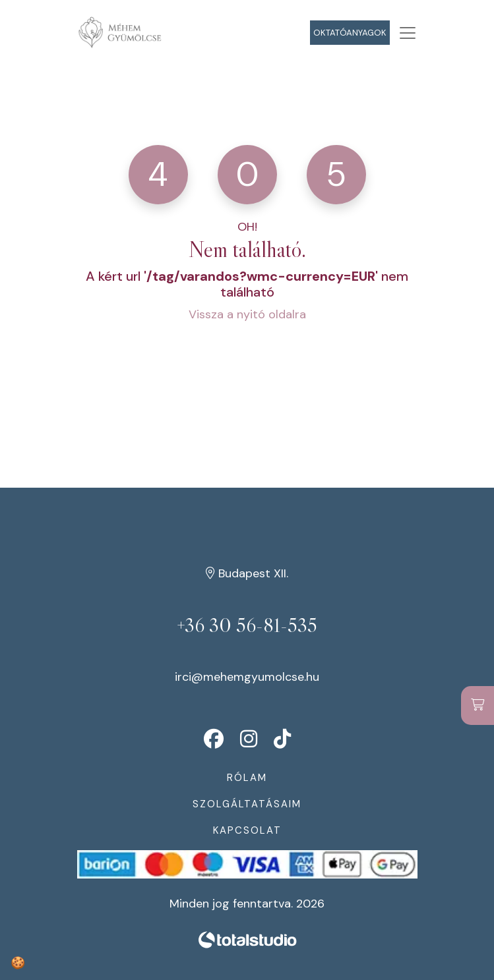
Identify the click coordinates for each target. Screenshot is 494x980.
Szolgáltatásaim (247, 804)
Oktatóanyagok (350, 33)
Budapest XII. (247, 573)
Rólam (247, 778)
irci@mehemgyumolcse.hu (247, 677)
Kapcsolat (247, 830)
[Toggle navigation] (408, 33)
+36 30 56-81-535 (247, 626)
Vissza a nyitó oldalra (247, 314)
